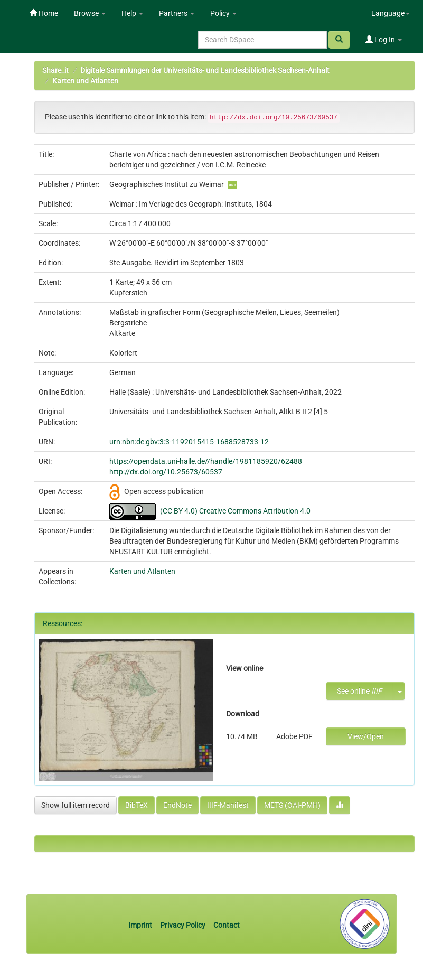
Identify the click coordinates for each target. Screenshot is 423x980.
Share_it (55, 70)
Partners (177, 13)
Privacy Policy (183, 925)
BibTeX (137, 805)
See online (359, 691)
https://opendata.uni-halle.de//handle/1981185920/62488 (206, 461)
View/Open (366, 736)
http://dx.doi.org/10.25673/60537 (166, 472)
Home (44, 13)
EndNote (177, 805)
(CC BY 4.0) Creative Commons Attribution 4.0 (235, 511)
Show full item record (76, 805)
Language (391, 13)
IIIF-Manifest (228, 805)
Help (132, 13)
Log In (384, 40)
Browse (90, 13)
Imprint (141, 925)
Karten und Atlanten (85, 81)
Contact (227, 925)
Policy (223, 13)
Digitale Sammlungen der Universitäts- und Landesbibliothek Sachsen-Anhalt (205, 70)
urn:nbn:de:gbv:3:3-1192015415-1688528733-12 (189, 442)
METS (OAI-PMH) (292, 805)
